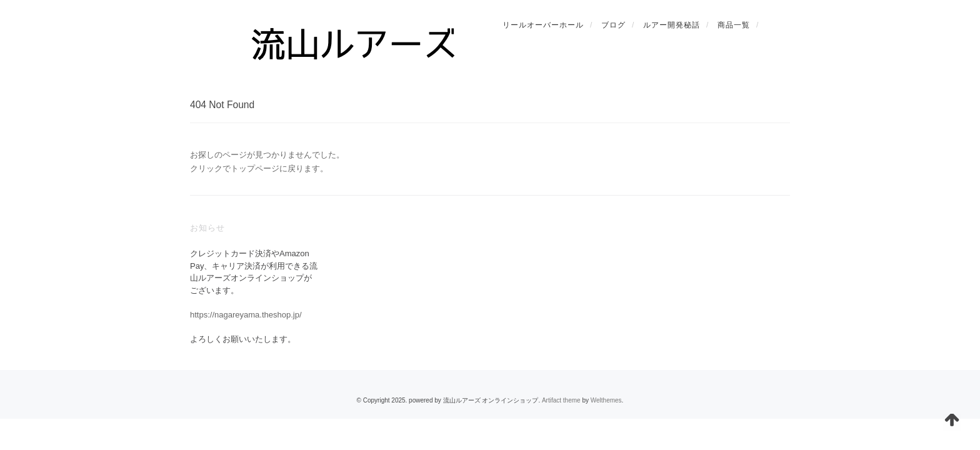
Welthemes (606, 400)
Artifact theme (561, 400)
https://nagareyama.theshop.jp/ (246, 315)
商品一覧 (734, 25)
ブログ (613, 25)
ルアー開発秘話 (672, 25)
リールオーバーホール (543, 25)
